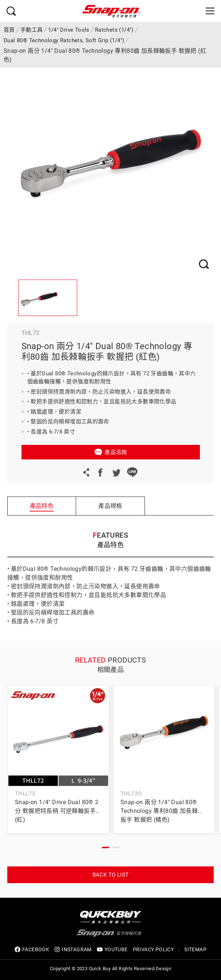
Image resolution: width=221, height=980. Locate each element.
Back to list (111, 875)
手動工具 (32, 30)
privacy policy (153, 949)
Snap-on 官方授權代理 (111, 11)
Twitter (116, 472)
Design (163, 969)
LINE (132, 472)
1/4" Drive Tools (69, 30)
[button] (105, 847)
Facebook (100, 472)
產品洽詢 (116, 452)
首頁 (9, 30)
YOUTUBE (112, 950)
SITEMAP (195, 949)
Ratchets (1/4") (114, 30)
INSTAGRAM (73, 950)
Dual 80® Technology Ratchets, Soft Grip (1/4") (64, 40)
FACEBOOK (32, 950)
